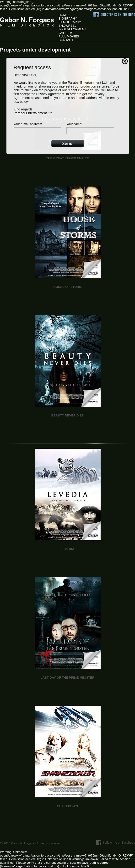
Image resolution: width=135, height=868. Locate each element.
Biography (68, 18)
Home (63, 15)
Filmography (70, 22)
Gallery (66, 33)
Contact (66, 40)
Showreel (67, 26)
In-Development (72, 29)
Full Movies (69, 36)
